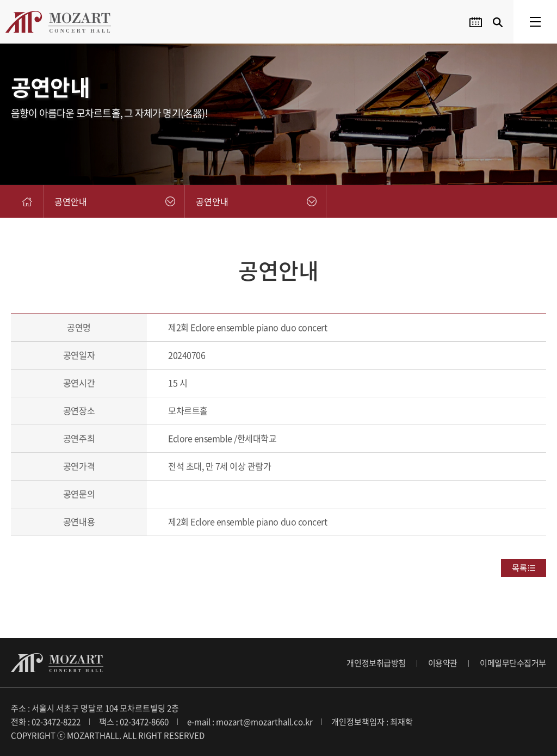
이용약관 (443, 663)
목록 (519, 568)
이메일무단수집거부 (513, 663)
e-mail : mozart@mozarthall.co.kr (250, 722)
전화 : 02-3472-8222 (46, 722)
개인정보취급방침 (376, 663)
